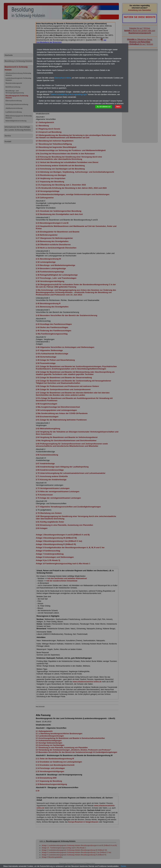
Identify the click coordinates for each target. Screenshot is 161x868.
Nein (118, 107)
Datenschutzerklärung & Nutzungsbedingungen (69, 94)
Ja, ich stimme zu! (104, 107)
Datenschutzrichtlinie (63, 78)
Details (123, 866)
